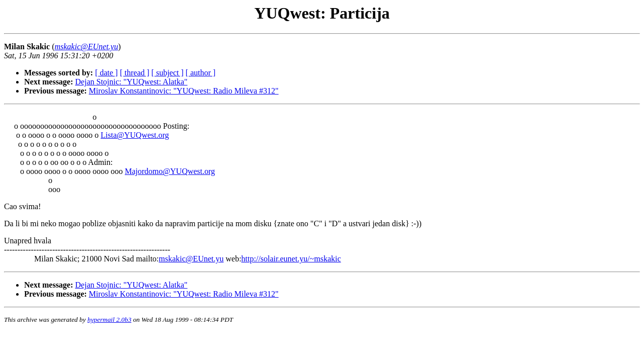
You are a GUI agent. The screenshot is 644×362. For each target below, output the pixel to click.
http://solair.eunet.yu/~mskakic (291, 259)
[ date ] (106, 73)
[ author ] (201, 73)
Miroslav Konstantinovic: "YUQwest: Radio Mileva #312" (184, 91)
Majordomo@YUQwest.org (170, 171)
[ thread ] (135, 73)
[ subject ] (168, 73)
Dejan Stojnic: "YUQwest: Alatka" (131, 82)
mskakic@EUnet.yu (191, 259)
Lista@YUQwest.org (135, 135)
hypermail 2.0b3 (109, 320)
